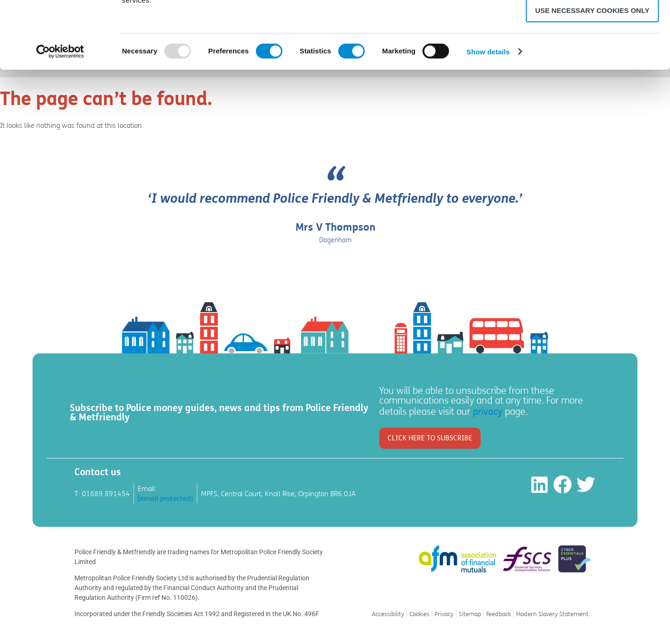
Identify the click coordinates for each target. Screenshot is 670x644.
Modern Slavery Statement (552, 614)
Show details (488, 119)
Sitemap (470, 614)
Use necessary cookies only (592, 77)
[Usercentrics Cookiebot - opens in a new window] (60, 119)
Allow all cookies (593, 23)
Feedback (499, 614)
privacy (488, 412)
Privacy (444, 614)
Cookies (419, 614)
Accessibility (388, 614)
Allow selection (593, 50)
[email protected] (165, 498)
